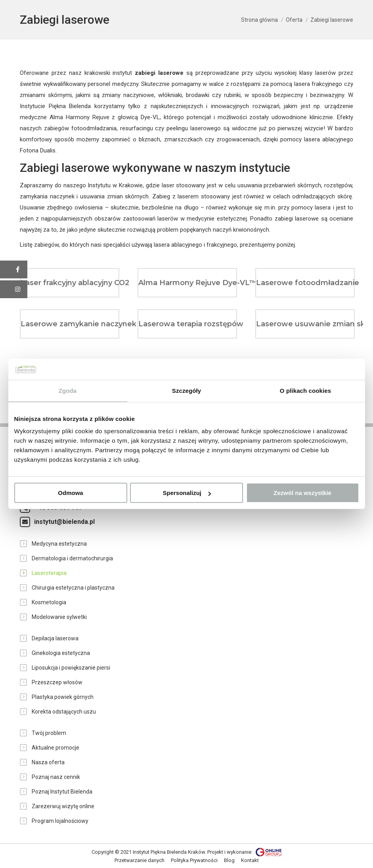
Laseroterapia (49, 573)
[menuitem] (140, 860)
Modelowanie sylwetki (59, 617)
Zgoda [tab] (68, 391)
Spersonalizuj (187, 493)
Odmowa (70, 493)
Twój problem (49, 733)
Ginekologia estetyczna (61, 653)
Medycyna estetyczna (59, 544)
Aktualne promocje (55, 748)
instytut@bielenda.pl (64, 522)
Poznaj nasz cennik (56, 777)
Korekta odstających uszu (64, 712)
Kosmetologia (49, 602)
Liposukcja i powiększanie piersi (71, 668)
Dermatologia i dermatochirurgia (72, 558)
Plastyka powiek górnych (63, 697)
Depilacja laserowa (55, 638)
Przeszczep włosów (57, 682)
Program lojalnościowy (60, 821)
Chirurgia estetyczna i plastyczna (73, 588)
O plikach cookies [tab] (305, 391)
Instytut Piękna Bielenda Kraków (169, 852)
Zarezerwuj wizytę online (63, 806)
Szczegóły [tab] (186, 391)
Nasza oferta (48, 762)
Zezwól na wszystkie (302, 493)
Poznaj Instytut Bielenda (62, 792)
